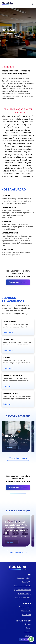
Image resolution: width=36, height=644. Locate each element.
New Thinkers (27, 615)
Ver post (12, 542)
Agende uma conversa (18, 282)
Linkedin (28, 624)
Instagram (28, 628)
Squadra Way (27, 582)
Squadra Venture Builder (23, 590)
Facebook (28, 632)
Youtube (28, 636)
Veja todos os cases (18, 458)
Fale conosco (25, 640)
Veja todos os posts (18, 553)
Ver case (12, 448)
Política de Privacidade (23, 598)
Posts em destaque (25, 594)
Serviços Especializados (23, 586)
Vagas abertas (26, 611)
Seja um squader (25, 607)
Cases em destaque (24, 578)
